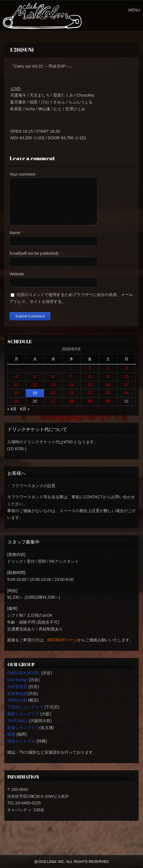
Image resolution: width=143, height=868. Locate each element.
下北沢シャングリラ (25, 707)
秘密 (11, 734)
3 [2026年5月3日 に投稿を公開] (127, 368)
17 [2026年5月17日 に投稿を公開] (127, 385)
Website (17, 274)
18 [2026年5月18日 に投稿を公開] (17, 393)
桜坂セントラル (21, 741)
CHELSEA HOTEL (24, 673)
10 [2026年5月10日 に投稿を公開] (127, 377)
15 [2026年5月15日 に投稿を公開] (90, 385)
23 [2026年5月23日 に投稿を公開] (108, 393)
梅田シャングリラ (23, 714)
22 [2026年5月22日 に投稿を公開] (90, 393)
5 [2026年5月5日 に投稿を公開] (35, 377)
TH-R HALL (18, 721)
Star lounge (18, 680)
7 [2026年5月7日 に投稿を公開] (71, 377)
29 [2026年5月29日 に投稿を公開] (90, 401)
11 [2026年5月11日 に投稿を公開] (17, 385)
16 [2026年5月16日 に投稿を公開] (108, 385)
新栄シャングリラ (23, 728)
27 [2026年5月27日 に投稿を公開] (53, 401)
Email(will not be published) (34, 253)
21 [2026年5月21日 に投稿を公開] (71, 393)
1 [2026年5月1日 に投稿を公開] (90, 368)
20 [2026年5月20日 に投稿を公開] (53, 393)
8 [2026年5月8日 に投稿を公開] (90, 377)
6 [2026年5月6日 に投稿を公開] (53, 377)
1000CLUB (17, 700)
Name (15, 233)
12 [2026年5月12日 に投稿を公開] (35, 385)
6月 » (25, 409)
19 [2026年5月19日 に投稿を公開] (35, 393)
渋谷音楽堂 (17, 687)
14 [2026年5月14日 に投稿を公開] (71, 385)
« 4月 (12, 409)
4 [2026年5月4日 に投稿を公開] (16, 377)
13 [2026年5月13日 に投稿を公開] (53, 385)
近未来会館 (17, 693)
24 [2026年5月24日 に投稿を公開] (127, 393)
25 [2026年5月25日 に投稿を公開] (17, 401)
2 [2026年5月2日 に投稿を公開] (108, 368)
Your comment (22, 174)
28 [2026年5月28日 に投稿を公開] (71, 401)
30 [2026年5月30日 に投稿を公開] (108, 401)
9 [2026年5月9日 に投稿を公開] (108, 377)
